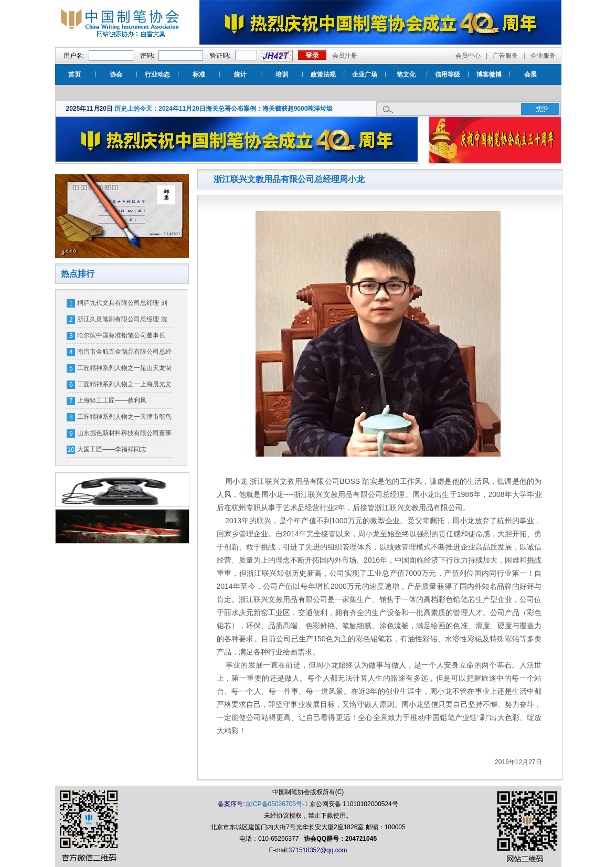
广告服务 (505, 56)
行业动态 (157, 75)
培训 (282, 75)
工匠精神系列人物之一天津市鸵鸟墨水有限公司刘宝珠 (124, 419)
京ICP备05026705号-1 (277, 804)
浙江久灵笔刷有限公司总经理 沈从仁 (122, 321)
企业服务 (543, 56)
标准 (199, 75)
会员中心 (468, 56)
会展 (530, 75)
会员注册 (345, 56)
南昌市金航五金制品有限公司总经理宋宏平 (124, 354)
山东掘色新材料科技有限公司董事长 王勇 (124, 435)
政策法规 (323, 75)
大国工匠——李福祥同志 (112, 449)
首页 (75, 75)
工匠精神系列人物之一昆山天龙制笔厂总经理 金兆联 (124, 370)
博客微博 (489, 75)
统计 (240, 75)
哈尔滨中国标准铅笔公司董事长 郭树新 (121, 337)
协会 (116, 75)
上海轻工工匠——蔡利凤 (112, 400)
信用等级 (448, 75)
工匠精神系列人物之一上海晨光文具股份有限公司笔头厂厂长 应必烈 (124, 386)
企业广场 (365, 75)
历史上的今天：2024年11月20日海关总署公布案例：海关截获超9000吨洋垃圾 (224, 109)
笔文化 (406, 75)
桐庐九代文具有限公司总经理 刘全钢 (122, 305)
